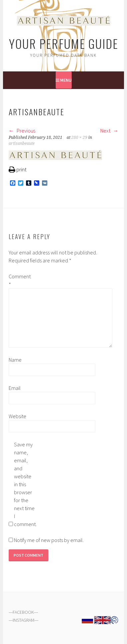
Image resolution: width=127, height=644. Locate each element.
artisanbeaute (22, 143)
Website (17, 416)
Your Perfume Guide (64, 43)
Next (109, 131)
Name (15, 360)
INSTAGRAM (23, 620)
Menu (66, 80)
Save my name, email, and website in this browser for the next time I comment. (25, 484)
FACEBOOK (23, 612)
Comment (19, 280)
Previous (22, 131)
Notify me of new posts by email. (49, 540)
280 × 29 (79, 138)
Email (15, 388)
